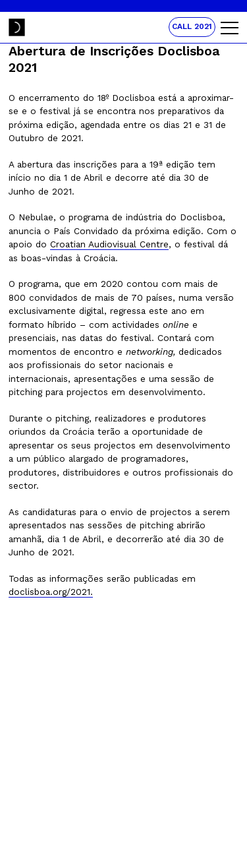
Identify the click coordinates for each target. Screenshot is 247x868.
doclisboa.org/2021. (51, 592)
